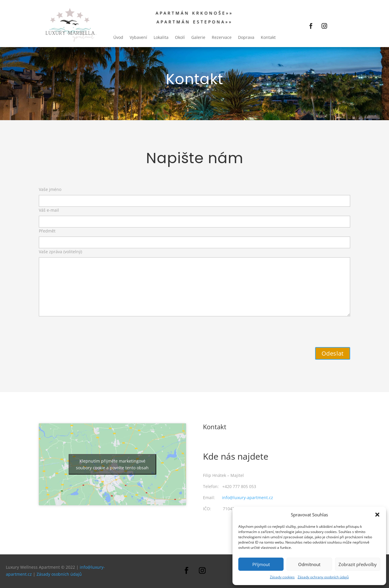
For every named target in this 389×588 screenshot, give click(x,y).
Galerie (198, 38)
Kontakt (268, 38)
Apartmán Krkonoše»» (194, 13)
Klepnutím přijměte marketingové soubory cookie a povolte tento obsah (112, 464)
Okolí (180, 38)
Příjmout (261, 564)
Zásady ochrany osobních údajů (323, 577)
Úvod (118, 38)
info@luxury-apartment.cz (248, 498)
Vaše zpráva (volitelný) (194, 283)
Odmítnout (309, 564)
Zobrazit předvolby (358, 564)
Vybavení (138, 38)
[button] (377, 515)
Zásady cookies (282, 577)
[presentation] (83, 330)
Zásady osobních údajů (59, 574)
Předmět (194, 237)
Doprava (246, 38)
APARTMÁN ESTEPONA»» (194, 22)
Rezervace (222, 38)
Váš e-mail (194, 216)
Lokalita (161, 38)
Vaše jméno (194, 195)
